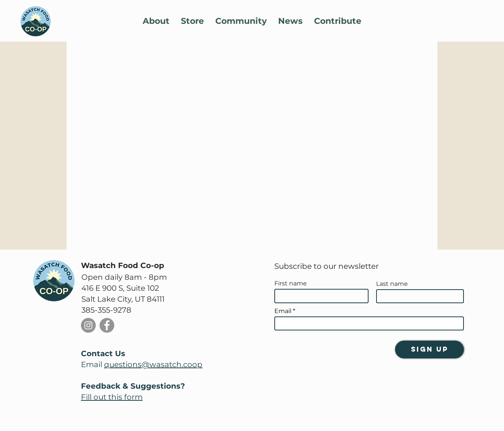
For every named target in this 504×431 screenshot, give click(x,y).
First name (291, 284)
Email (283, 311)
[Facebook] (107, 325)
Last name (392, 284)
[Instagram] (88, 325)
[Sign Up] (429, 350)
